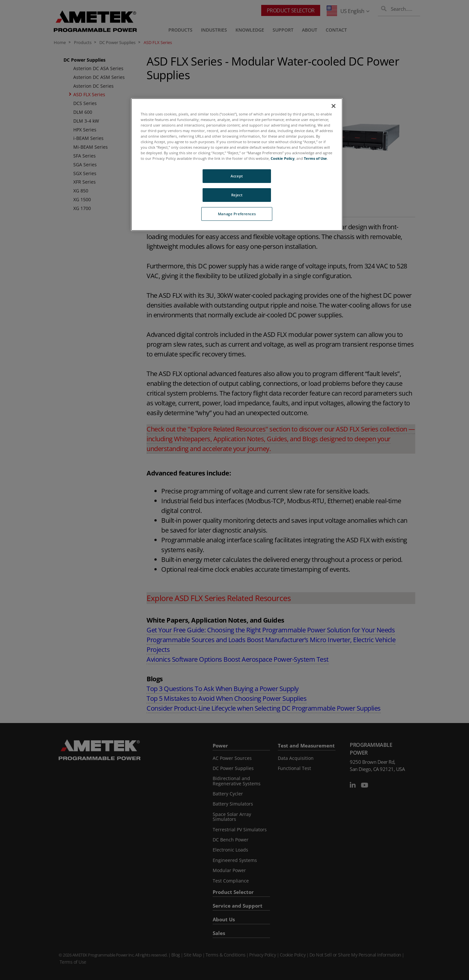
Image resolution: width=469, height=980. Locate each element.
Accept (237, 176)
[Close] (334, 106)
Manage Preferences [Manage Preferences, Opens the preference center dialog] (237, 214)
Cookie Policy (283, 158)
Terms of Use (315, 158)
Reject (237, 195)
